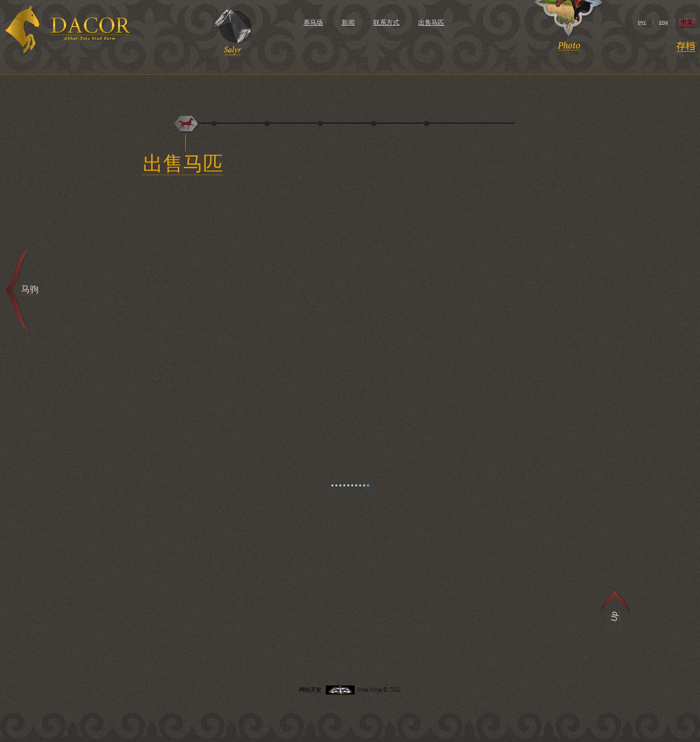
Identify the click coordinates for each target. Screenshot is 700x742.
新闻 (348, 23)
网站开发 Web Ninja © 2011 (350, 689)
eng (664, 22)
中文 (687, 22)
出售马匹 (431, 23)
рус (642, 22)
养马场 (313, 23)
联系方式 (386, 23)
